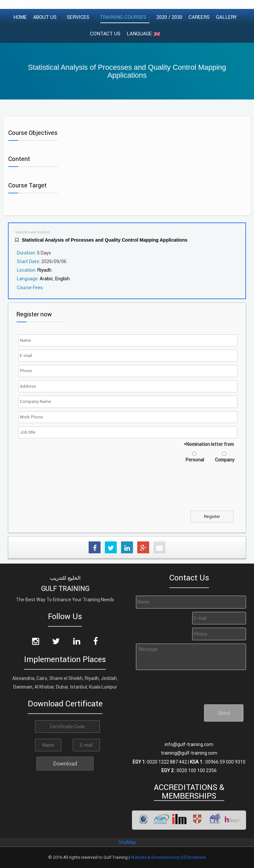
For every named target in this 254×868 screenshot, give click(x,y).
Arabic (46, 279)
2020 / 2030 (169, 17)
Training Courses (125, 17)
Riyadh (44, 270)
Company (225, 460)
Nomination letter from (209, 444)
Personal (195, 460)
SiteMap (127, 842)
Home (20, 17)
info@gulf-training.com (189, 744)
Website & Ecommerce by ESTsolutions (168, 857)
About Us (47, 17)
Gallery (228, 17)
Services (80, 17)
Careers (199, 17)
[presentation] (70, 491)
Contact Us (105, 34)
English (63, 279)
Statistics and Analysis (33, 232)
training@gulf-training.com (189, 753)
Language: (145, 34)
